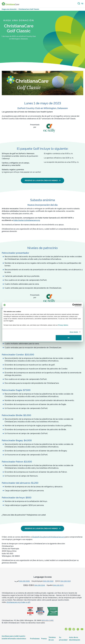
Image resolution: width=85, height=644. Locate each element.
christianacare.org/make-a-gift (18, 602)
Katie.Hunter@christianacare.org (27, 220)
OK (69, 338)
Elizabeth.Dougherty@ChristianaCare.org (48, 537)
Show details (74, 332)
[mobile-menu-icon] (82, 4)
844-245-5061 (24, 581)
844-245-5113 (66, 581)
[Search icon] (78, 4)
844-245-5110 (48, 581)
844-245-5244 (40, 585)
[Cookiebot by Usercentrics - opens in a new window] (74, 305)
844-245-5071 (58, 585)
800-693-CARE (48, 620)
